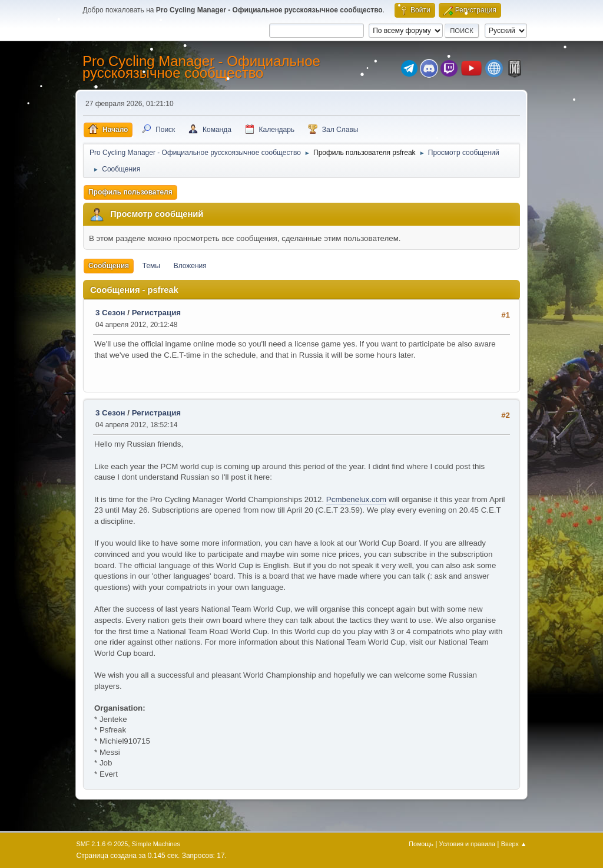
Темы (151, 266)
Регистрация (156, 313)
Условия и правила (467, 844)
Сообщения (109, 266)
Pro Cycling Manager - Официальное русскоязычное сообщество (201, 67)
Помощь (421, 844)
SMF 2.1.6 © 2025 (102, 844)
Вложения (190, 266)
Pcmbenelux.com (356, 499)
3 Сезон (110, 313)
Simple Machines (156, 844)
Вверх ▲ (514, 844)
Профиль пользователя (130, 192)
